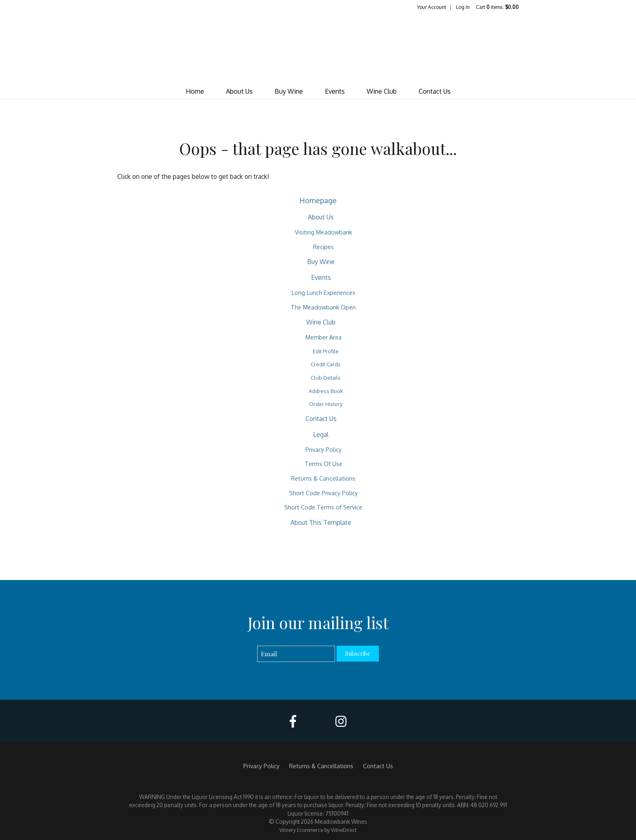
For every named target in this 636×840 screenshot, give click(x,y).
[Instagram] (341, 721)
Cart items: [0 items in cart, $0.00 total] (497, 7)
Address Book (326, 391)
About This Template (321, 522)
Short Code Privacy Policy (323, 493)
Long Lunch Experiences (323, 292)
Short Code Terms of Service (323, 507)
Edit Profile (326, 351)
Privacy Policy (323, 449)
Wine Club (382, 91)
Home (195, 91)
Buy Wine (289, 91)
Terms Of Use (323, 464)
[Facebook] (293, 721)
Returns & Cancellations (323, 478)
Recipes (323, 247)
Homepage (318, 200)
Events (335, 91)
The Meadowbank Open (323, 307)
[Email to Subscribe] (296, 654)
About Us (239, 91)
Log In (463, 7)
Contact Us (435, 91)
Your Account (432, 7)
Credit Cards (326, 364)
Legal (321, 434)
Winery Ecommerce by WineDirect (318, 830)
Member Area (323, 337)
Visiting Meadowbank (323, 232)
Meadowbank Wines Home (318, 47)
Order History (326, 404)
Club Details (326, 378)
